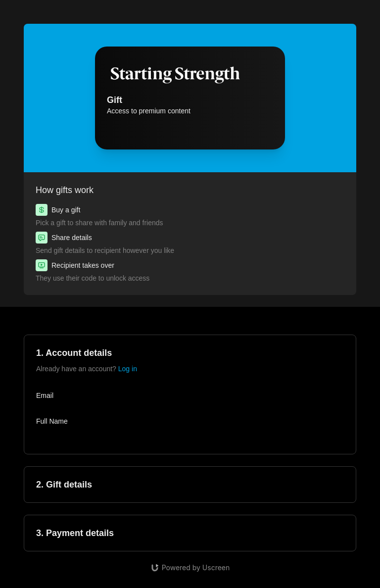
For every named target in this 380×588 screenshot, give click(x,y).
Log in (128, 369)
